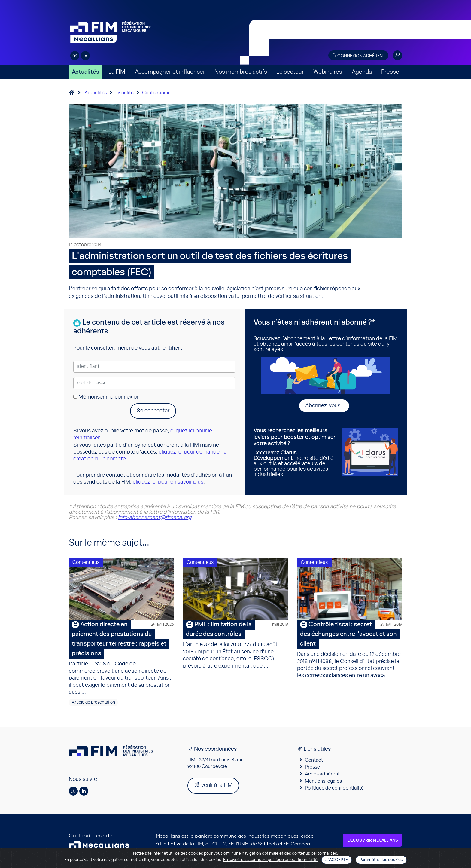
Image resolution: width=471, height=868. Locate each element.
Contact (314, 761)
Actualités (85, 72)
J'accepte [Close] (337, 860)
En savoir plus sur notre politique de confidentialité (270, 860)
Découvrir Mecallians (373, 842)
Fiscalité (125, 93)
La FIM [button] (117, 72)
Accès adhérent (322, 775)
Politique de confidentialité (334, 789)
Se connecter (153, 411)
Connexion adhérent (358, 55)
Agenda (362, 72)
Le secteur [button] (290, 72)
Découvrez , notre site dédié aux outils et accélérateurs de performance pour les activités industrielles (296, 452)
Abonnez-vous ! (324, 406)
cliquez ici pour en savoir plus (168, 482)
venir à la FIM (213, 786)
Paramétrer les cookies (381, 860)
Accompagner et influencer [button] (170, 72)
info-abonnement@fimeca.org (155, 518)
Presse (390, 72)
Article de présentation (93, 704)
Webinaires (328, 72)
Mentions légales (323, 782)
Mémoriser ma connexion (106, 397)
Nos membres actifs (241, 72)
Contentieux (156, 93)
